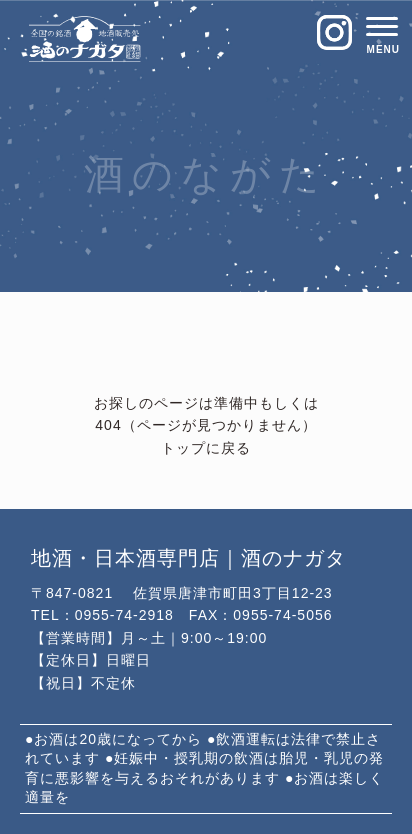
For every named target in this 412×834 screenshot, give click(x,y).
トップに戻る (206, 449)
